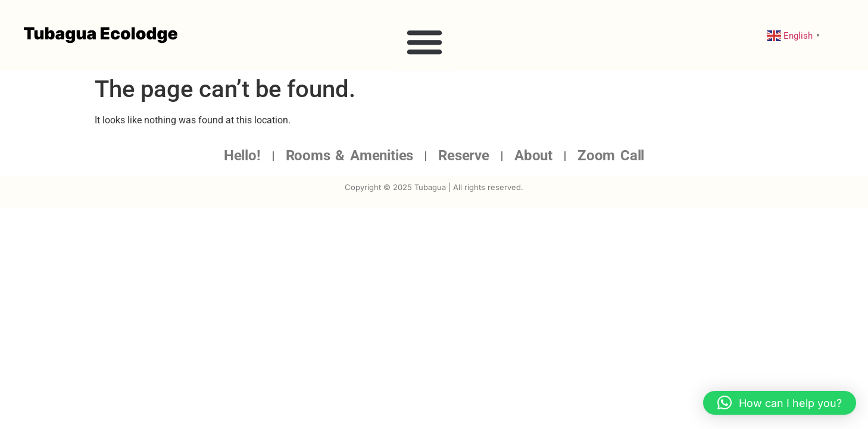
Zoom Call (611, 156)
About (533, 156)
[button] (424, 42)
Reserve (464, 156)
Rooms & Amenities (350, 156)
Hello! (242, 156)
